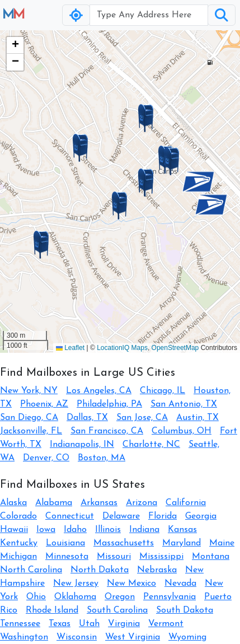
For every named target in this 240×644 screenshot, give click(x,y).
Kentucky (19, 543)
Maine (222, 543)
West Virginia (133, 637)
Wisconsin (77, 637)
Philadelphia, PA (109, 404)
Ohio (36, 597)
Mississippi (161, 557)
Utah (89, 624)
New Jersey (76, 584)
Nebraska (157, 570)
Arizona (142, 503)
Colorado (18, 516)
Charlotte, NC (151, 445)
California (186, 503)
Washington (24, 637)
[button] (120, 206)
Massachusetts (124, 543)
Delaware (121, 516)
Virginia (124, 624)
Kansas (182, 530)
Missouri (114, 557)
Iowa (46, 530)
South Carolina (117, 610)
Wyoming (187, 637)
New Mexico (131, 584)
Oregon (120, 597)
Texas (60, 624)
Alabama (54, 503)
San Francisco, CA (107, 431)
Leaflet (70, 348)
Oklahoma (75, 597)
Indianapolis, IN (82, 445)
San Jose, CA (142, 418)
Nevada (180, 584)
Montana (211, 557)
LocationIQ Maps (122, 348)
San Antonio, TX (184, 404)
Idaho (75, 530)
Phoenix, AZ (44, 404)
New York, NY (29, 391)
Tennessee (20, 624)
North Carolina (31, 570)
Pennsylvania (170, 597)
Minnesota (67, 557)
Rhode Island (52, 610)
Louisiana (65, 543)
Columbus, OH (182, 431)
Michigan (18, 557)
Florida (163, 516)
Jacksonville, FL (31, 431)
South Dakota (185, 610)
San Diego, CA (29, 418)
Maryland (182, 543)
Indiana (144, 530)
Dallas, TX (87, 418)
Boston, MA (102, 458)
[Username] (149, 15)
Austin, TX (197, 418)
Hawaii (14, 530)
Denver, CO (46, 458)
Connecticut (70, 516)
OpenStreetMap (175, 348)
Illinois (108, 530)
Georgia (201, 516)
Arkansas (99, 503)
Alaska (13, 503)
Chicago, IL (163, 391)
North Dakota (100, 570)
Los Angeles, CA (99, 391)
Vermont (166, 624)
